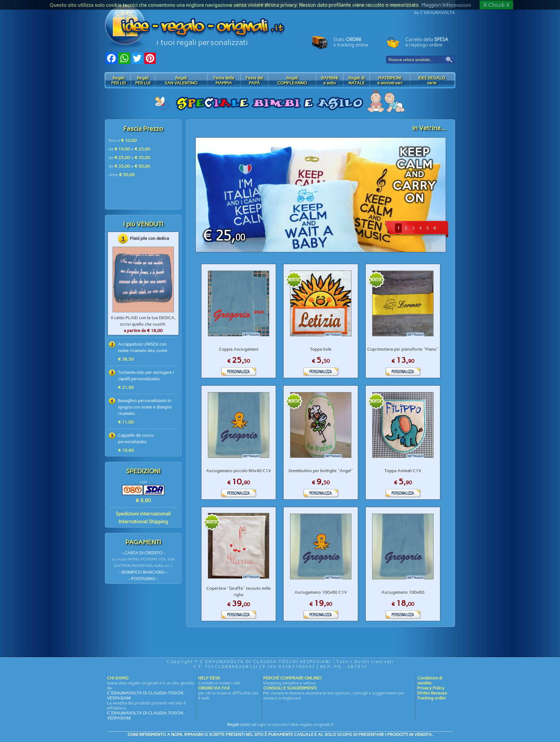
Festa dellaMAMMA (224, 80)
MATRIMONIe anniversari (390, 80)
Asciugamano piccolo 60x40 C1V (239, 471)
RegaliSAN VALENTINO (181, 80)
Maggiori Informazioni (446, 5)
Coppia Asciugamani (239, 349)
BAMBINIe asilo (330, 80)
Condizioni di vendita (430, 681)
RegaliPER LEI (118, 80)
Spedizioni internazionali (143, 514)
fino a (123, 140)
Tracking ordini (431, 698)
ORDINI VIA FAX (214, 688)
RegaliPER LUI (143, 80)
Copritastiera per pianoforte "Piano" (403, 349)
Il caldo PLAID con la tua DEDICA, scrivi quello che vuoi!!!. (143, 324)
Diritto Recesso (432, 693)
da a (129, 149)
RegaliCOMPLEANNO (292, 80)
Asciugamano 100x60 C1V (321, 592)
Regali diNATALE (357, 80)
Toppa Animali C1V (403, 471)
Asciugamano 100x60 (403, 592)
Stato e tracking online (351, 42)
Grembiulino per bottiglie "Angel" (321, 471)
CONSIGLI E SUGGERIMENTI (290, 688)
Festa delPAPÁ (254, 80)
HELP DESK (209, 678)
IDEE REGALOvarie (431, 80)
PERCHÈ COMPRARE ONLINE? (292, 678)
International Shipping (143, 522)
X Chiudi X (496, 5)
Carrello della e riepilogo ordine (427, 42)
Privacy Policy (431, 688)
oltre (122, 175)
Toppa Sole (321, 349)
